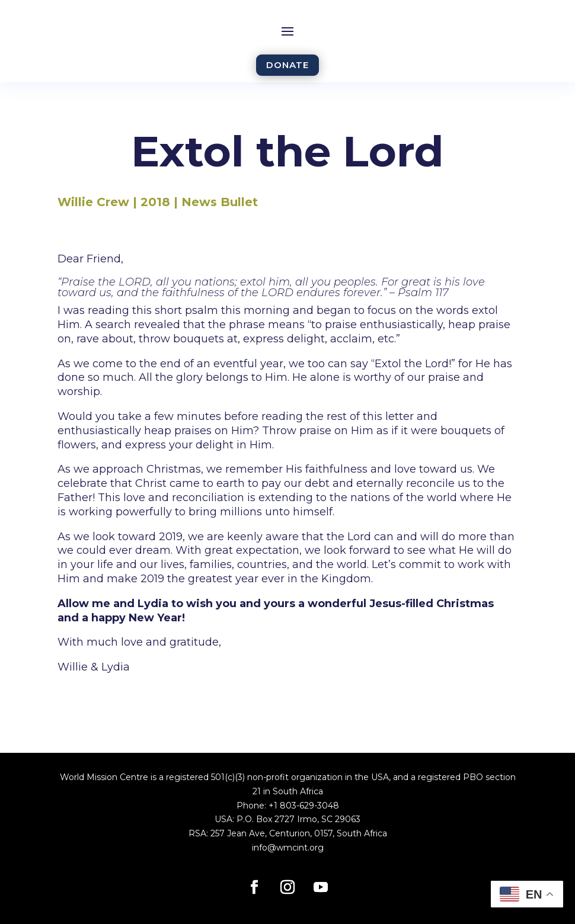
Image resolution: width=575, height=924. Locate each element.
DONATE (287, 65)
